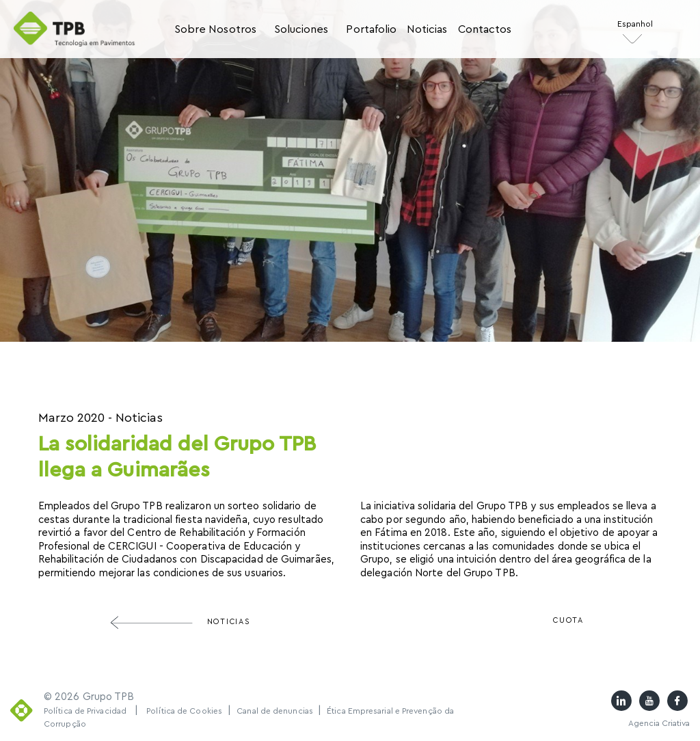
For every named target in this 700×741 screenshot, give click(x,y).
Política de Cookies (184, 711)
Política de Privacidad (85, 711)
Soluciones (301, 29)
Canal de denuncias (276, 711)
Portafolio (371, 29)
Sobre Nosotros (215, 29)
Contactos (485, 29)
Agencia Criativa (659, 723)
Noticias (427, 29)
